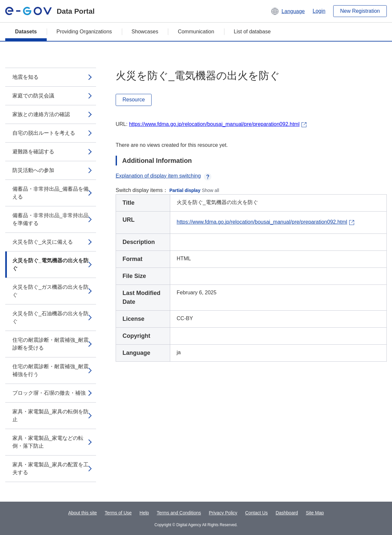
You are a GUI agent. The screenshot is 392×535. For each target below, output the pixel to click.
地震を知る (25, 77)
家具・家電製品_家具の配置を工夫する (50, 468)
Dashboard (287, 513)
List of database (252, 32)
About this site (83, 513)
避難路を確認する (33, 152)
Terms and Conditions (179, 513)
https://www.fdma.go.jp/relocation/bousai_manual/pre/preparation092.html (214, 124)
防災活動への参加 (33, 170)
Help (144, 513)
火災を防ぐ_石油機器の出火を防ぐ (50, 317)
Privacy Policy (223, 513)
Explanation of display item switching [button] (163, 176)
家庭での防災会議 (33, 96)
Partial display (185, 190)
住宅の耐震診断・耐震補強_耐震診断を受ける (50, 344)
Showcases (145, 32)
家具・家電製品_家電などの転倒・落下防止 (48, 442)
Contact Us (256, 513)
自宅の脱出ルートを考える (44, 133)
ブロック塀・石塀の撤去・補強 (49, 393)
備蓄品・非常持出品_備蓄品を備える (50, 193)
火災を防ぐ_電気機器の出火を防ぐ (50, 264)
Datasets (26, 32)
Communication (196, 32)
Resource (134, 100)
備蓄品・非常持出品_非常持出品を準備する (50, 219)
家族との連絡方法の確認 (41, 114)
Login (319, 11)
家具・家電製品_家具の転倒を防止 (50, 415)
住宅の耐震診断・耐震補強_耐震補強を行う (50, 370)
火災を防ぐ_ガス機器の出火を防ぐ (50, 291)
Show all (211, 190)
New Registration (360, 11)
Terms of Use (118, 513)
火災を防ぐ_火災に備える (43, 242)
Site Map (315, 513)
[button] (288, 11)
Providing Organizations (84, 32)
